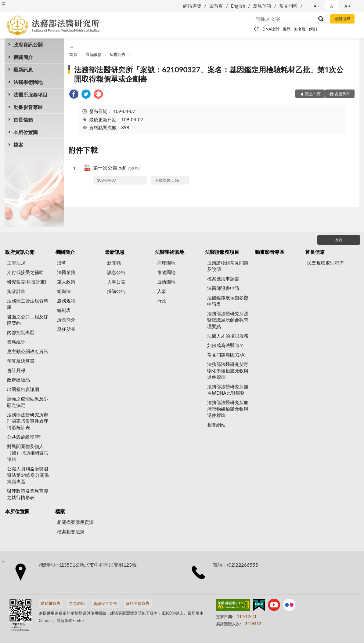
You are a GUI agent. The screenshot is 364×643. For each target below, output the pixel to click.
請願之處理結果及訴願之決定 (28, 402)
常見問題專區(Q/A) (226, 355)
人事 (162, 291)
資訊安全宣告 (105, 603)
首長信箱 (23, 120)
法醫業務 (66, 272)
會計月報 (16, 370)
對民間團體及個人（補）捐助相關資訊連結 (28, 453)
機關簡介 (23, 57)
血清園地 (166, 282)
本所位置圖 (26, 132)
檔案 (18, 145)
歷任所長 (66, 329)
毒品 (287, 29)
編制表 (64, 310)
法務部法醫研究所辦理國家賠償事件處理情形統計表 (28, 421)
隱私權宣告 (50, 603)
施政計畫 (16, 291)
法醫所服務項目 (31, 95)
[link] (74, 95)
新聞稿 (114, 263)
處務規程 (66, 301)
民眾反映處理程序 (326, 263)
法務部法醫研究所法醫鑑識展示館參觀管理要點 (228, 320)
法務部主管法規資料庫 (28, 304)
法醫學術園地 (28, 82)
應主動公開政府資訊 (28, 351)
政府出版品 (18, 380)
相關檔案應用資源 (75, 522)
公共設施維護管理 (25, 437)
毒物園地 (166, 272)
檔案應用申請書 (223, 279)
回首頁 (216, 6)
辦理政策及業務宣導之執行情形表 (28, 494)
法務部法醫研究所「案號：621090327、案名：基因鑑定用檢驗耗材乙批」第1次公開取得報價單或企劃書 (209, 74)
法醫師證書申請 (223, 288)
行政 (162, 301)
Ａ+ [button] (347, 6)
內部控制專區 (21, 332)
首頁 (73, 54)
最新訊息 (23, 69)
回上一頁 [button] (313, 94)
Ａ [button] (332, 6)
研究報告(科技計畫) (27, 282)
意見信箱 (262, 6)
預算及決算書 (21, 361)
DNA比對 (271, 29)
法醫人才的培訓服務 (228, 336)
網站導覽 (192, 6)
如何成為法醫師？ (225, 345)
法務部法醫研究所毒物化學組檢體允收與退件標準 (228, 371)
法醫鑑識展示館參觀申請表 (228, 301)
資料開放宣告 (138, 603)
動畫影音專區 (28, 107)
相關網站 (216, 425)
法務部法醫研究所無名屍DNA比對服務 (228, 390)
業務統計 (16, 342)
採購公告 (117, 54)
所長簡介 (66, 320)
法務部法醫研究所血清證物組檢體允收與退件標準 (228, 409)
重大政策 (66, 282)
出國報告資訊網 (23, 389)
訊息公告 (116, 272)
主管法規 (16, 263)
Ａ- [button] (316, 6)
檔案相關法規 (71, 532)
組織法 (64, 291)
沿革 (62, 263)
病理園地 (166, 263)
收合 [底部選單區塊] (339, 239)
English (238, 6)
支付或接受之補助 (25, 272)
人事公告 (116, 282)
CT (257, 29)
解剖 (313, 29)
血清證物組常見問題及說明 (228, 266)
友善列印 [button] (343, 94)
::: (3, 3)
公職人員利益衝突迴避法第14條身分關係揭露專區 (28, 475)
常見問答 (288, 6)
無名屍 (300, 29)
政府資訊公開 (28, 44)
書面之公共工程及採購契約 (28, 320)
